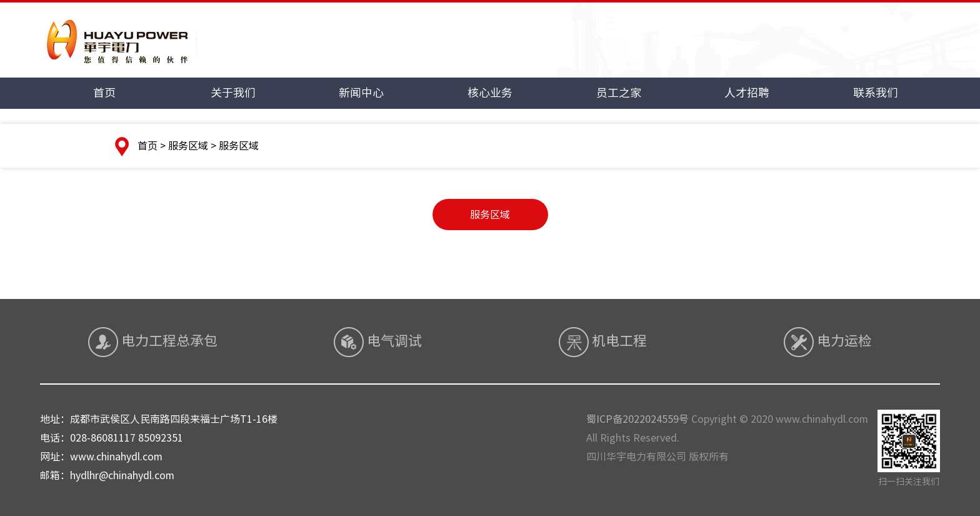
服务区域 (490, 215)
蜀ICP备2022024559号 (637, 419)
